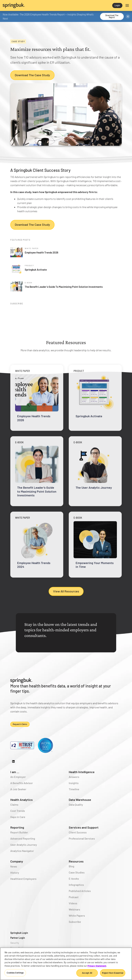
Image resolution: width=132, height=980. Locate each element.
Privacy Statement (97, 966)
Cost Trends (18, 811)
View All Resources (66, 591)
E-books (74, 879)
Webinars (74, 909)
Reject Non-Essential (113, 973)
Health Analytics (21, 800)
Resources (76, 861)
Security (15, 943)
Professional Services (82, 838)
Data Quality (76, 805)
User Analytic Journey (24, 845)
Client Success (78, 832)
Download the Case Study (32, 75)
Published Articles (80, 891)
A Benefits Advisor (22, 783)
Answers (74, 777)
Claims (14, 805)
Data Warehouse (80, 800)
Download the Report (112, 16)
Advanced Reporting (23, 838)
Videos (73, 903)
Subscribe (75, 922)
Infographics (76, 885)
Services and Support (84, 827)
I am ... (15, 772)
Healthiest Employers (23, 879)
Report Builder (19, 832)
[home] (34, 5)
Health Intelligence (82, 772)
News (14, 866)
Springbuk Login (19, 933)
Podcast (74, 897)
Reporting (17, 827)
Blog (71, 866)
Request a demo (20, 724)
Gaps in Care (18, 817)
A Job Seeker (18, 789)
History (15, 873)
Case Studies (77, 872)
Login (117, 5)
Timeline (74, 789)
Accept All (87, 973)
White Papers (77, 916)
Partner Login (18, 938)
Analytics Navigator (22, 851)
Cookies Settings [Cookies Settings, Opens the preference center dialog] (15, 973)
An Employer (18, 777)
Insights (74, 783)
